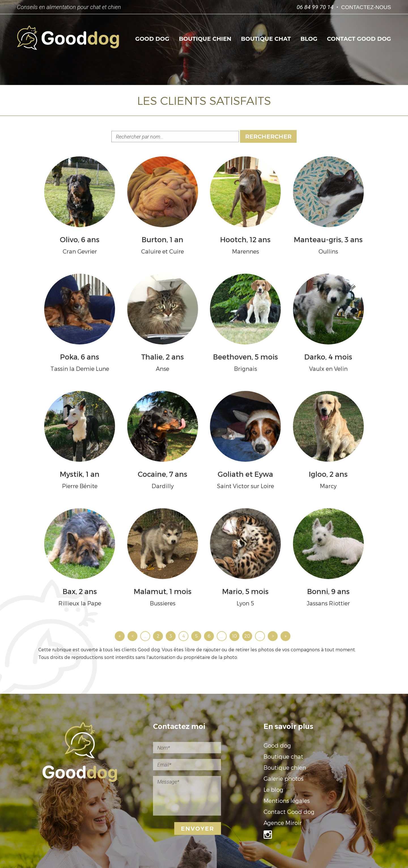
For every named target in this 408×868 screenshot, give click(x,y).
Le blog (273, 790)
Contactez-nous (366, 7)
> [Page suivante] (273, 636)
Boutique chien (205, 39)
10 (234, 636)
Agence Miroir (283, 823)
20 (247, 636)
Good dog (152, 39)
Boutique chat (266, 39)
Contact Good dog (359, 39)
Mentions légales (287, 801)
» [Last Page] (285, 636)
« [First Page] (120, 636)
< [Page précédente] (133, 636)
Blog (309, 39)
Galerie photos (283, 778)
